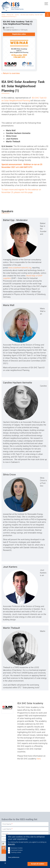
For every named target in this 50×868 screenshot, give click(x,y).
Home (3, 15)
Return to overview (11, 73)
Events (17, 15)
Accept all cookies (38, 864)
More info (11, 844)
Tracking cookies (16, 852)
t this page (28, 192)
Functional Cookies (17, 850)
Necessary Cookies (17, 848)
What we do (10, 15)
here (39, 759)
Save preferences (14, 857)
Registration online (19, 34)
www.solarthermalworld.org (20, 268)
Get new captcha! (3, 848)
